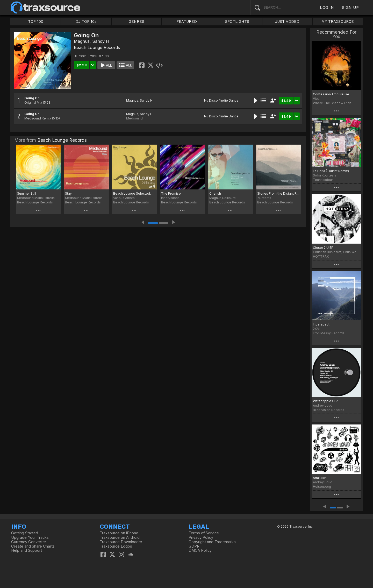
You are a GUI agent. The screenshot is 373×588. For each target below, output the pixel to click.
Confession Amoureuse (331, 94)
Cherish (215, 193)
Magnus (82, 41)
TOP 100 (36, 22)
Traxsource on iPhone (119, 533)
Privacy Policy (201, 537)
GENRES (137, 22)
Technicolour (323, 180)
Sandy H (101, 41)
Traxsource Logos (116, 546)
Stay (68, 193)
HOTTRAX (321, 256)
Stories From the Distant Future (278, 193)
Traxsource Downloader (121, 542)
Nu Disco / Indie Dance (221, 100)
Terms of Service (204, 533)
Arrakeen (320, 478)
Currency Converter (29, 542)
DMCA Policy (200, 550)
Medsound (134, 118)
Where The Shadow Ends (332, 103)
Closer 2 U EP (323, 248)
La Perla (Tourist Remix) (331, 171)
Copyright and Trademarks (212, 542)
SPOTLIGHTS (237, 22)
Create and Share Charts (33, 546)
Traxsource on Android (120, 537)
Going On (32, 98)
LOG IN (327, 7)
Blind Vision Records (329, 410)
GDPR (194, 546)
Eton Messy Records (329, 333)
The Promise (171, 193)
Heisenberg (322, 487)
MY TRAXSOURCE (338, 22)
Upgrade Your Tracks (30, 537)
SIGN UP (350, 7)
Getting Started (25, 533)
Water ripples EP (325, 401)
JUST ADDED (287, 22)
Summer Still (27, 193)
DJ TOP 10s (86, 22)
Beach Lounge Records (97, 47)
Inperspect (321, 324)
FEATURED (187, 22)
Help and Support (27, 550)
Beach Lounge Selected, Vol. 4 (134, 193)
